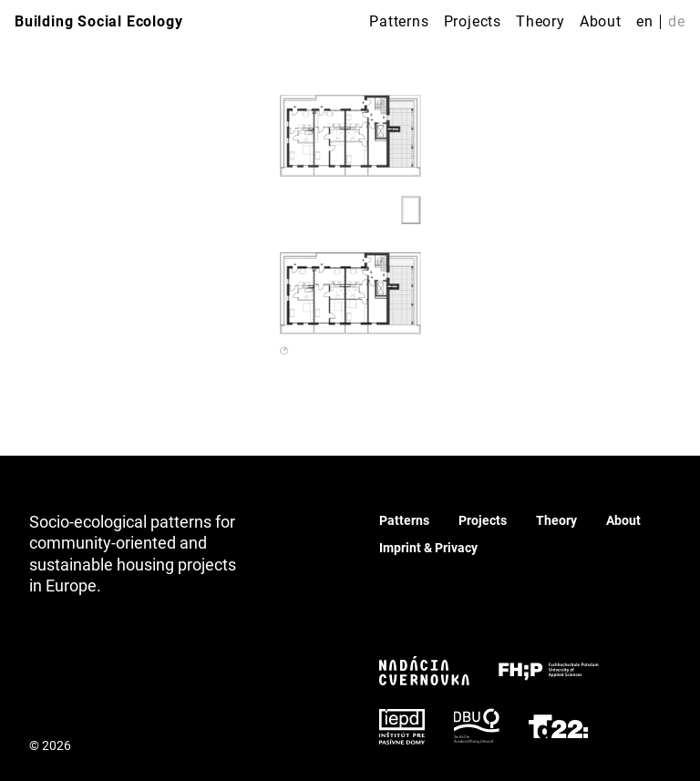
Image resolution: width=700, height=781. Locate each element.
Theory (540, 21)
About (601, 21)
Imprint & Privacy (428, 548)
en (645, 21)
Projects (473, 21)
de (677, 21)
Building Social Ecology (98, 21)
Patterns (399, 21)
